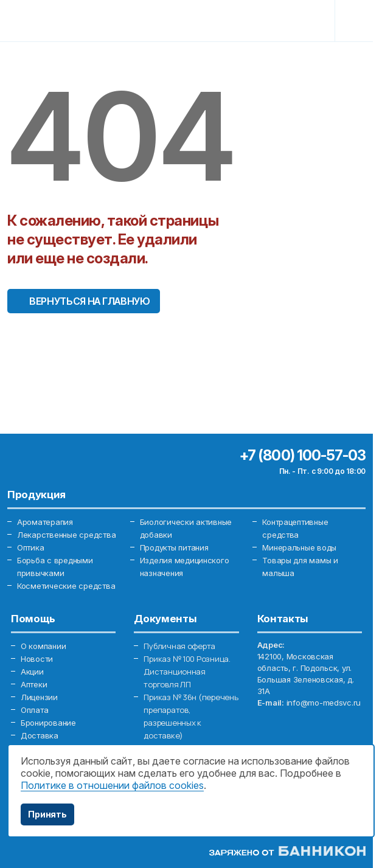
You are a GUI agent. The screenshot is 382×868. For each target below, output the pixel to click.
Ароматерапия (45, 522)
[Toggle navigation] (356, 21)
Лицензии (39, 697)
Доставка (40, 735)
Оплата (34, 710)
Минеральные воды (299, 547)
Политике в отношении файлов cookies (112, 785)
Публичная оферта (179, 646)
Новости (37, 659)
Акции (32, 672)
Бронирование (48, 723)
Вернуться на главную (90, 301)
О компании (43, 646)
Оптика (30, 547)
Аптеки (34, 684)
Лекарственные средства (66, 535)
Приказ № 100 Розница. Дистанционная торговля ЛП (187, 672)
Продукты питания (174, 547)
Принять (47, 814)
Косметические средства (66, 586)
